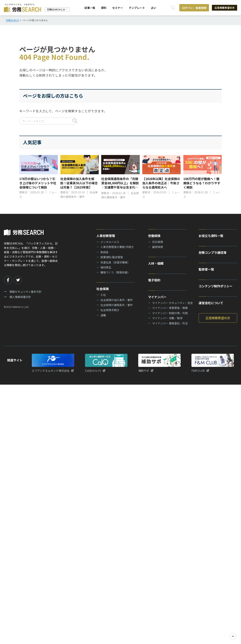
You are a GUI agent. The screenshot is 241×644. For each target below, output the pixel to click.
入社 (103, 295)
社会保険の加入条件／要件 (117, 300)
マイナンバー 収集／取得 (167, 318)
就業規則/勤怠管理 (112, 257)
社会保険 (103, 289)
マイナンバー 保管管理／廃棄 (170, 308)
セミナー (117, 8)
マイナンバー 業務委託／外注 (170, 323)
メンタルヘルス (110, 242)
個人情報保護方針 (20, 297)
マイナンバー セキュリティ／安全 (173, 303)
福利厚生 (106, 267)
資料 (103, 8)
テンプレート (137, 8)
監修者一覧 (206, 269)
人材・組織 (156, 263)
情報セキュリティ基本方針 (26, 292)
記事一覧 (89, 8)
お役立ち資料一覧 (211, 236)
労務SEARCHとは (57, 9)
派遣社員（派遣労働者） (115, 262)
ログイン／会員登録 (192, 8)
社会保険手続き (110, 310)
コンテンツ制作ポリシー (216, 286)
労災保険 (158, 242)
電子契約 (154, 280)
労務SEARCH (12, 20)
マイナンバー (157, 297)
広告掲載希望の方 (224, 8)
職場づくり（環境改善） (115, 272)
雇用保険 (158, 247)
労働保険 (154, 236)
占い (153, 8)
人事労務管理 (106, 236)
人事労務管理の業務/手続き (117, 247)
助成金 (104, 252)
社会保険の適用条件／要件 (117, 305)
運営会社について (211, 303)
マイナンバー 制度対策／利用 (170, 313)
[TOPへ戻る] (233, 636)
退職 (103, 315)
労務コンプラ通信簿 (212, 252)
